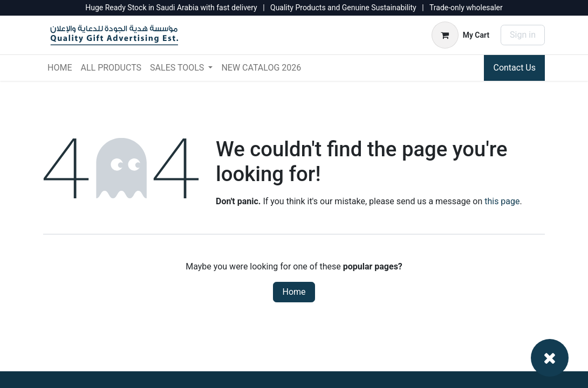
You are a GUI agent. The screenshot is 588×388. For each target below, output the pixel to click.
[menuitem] (60, 68)
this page (502, 201)
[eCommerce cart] (460, 35)
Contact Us (514, 68)
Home (294, 292)
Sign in (523, 35)
